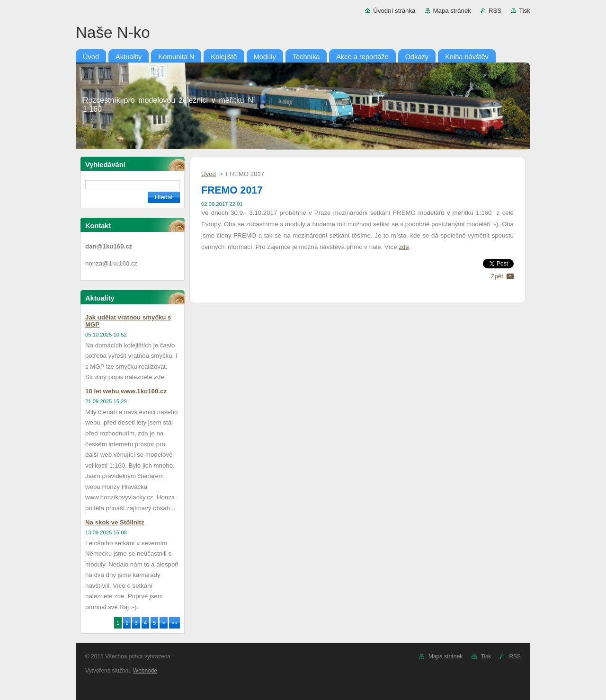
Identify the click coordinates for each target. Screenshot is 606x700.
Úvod (209, 174)
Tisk (525, 11)
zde (404, 247)
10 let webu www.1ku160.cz (126, 391)
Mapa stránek (452, 11)
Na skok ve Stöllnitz (115, 522)
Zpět (497, 276)
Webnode (145, 671)
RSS (495, 11)
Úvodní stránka (394, 11)
